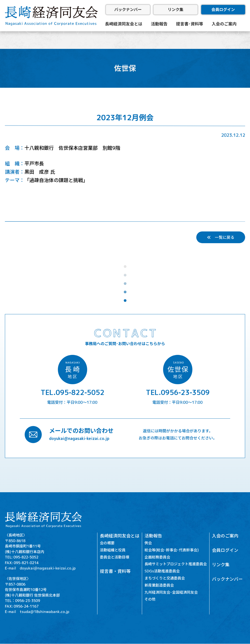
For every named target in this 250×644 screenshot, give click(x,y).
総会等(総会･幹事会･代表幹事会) (172, 550)
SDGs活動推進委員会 (162, 571)
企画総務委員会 (157, 557)
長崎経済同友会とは (124, 24)
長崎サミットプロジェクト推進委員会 (176, 564)
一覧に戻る (221, 237)
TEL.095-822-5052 (73, 393)
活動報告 (159, 24)
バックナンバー (128, 10)
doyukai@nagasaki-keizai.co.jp (79, 438)
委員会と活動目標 (115, 557)
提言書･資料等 (190, 24)
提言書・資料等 (115, 572)
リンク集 (176, 10)
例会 (148, 543)
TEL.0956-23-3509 (178, 393)
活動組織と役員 (113, 550)
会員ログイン (223, 10)
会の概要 (107, 543)
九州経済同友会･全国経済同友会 (171, 592)
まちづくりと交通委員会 (165, 578)
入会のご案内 (224, 24)
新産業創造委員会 (159, 585)
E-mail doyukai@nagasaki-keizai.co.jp (40, 568)
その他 (150, 599)
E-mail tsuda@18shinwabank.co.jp (37, 612)
